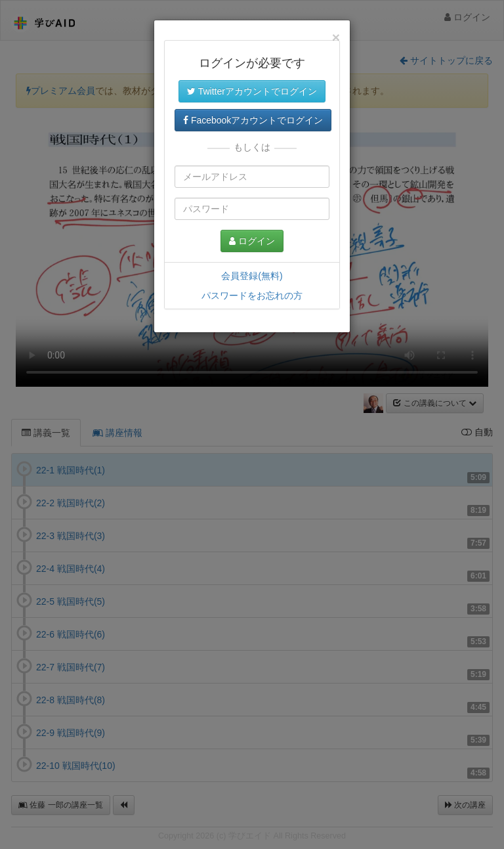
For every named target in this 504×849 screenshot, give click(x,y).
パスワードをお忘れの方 (252, 295)
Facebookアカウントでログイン (253, 120)
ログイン (252, 241)
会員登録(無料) (252, 276)
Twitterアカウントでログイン (252, 91)
